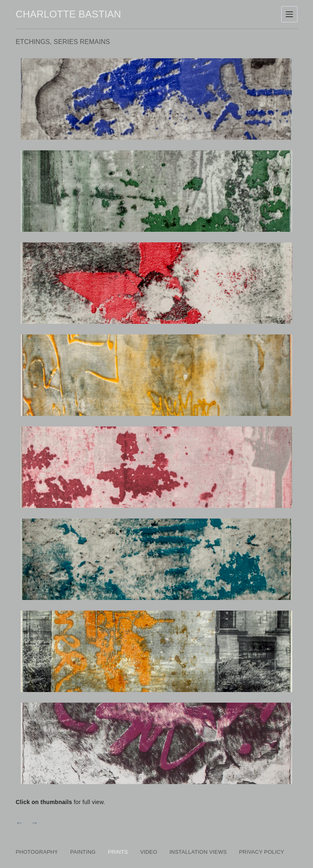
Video (149, 852)
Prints (118, 852)
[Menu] (289, 14)
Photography (37, 852)
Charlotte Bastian (68, 14)
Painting (83, 852)
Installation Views (198, 852)
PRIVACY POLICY (261, 852)
